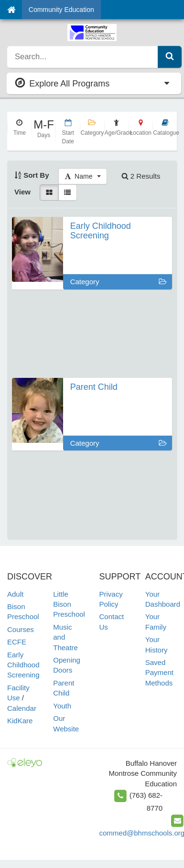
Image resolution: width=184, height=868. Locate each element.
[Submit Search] (170, 57)
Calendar (22, 708)
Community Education (61, 10)
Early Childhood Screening (23, 665)
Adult (15, 594)
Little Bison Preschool (69, 604)
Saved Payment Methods (159, 673)
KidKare (20, 721)
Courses (21, 629)
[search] (83, 57)
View (22, 192)
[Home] (11, 10)
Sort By (32, 175)
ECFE (17, 642)
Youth (62, 706)
